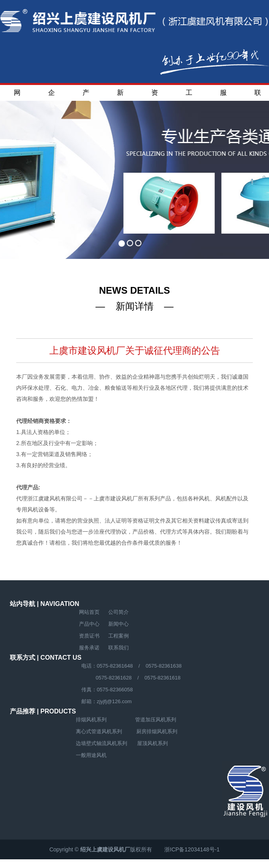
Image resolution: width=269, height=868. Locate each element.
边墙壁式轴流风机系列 (102, 743)
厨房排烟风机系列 (157, 731)
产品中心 (86, 95)
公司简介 (119, 612)
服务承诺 (223, 95)
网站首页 (17, 95)
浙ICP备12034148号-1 (192, 849)
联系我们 (258, 95)
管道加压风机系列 (156, 720)
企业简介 (52, 95)
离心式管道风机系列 (99, 731)
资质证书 (155, 95)
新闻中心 (120, 95)
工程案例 (189, 95)
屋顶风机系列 (152, 743)
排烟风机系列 (91, 720)
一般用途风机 (91, 755)
